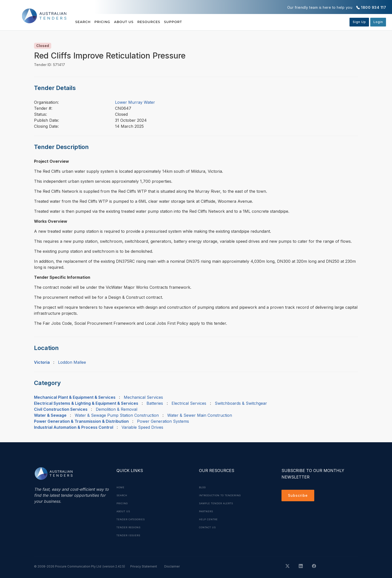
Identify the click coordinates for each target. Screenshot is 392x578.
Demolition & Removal (116, 409)
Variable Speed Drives (142, 427)
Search (83, 22)
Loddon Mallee (72, 362)
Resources (169, 22)
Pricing (109, 22)
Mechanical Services (143, 397)
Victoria (42, 362)
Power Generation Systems (163, 421)
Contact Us (209, 527)
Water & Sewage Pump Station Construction (117, 415)
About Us (137, 22)
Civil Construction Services (61, 409)
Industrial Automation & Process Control (74, 427)
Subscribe (299, 496)
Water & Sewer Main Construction (200, 415)
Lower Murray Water (135, 102)
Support (200, 22)
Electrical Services (189, 403)
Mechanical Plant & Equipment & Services (75, 397)
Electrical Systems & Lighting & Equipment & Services (86, 403)
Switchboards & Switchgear (241, 403)
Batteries (155, 403)
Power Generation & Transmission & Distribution (81, 421)
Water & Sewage (50, 415)
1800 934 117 (373, 7)
